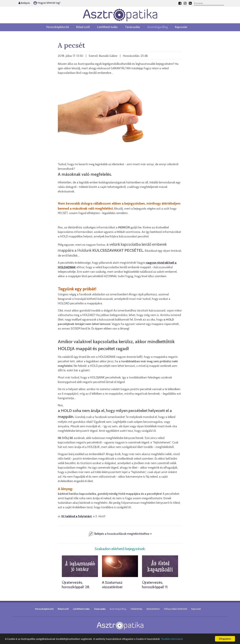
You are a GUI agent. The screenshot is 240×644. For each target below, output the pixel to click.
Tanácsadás (132, 27)
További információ (172, 639)
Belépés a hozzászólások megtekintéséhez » (120, 534)
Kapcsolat (181, 27)
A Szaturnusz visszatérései (112, 585)
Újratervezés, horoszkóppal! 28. (76, 585)
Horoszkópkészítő (58, 27)
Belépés (24, 3)
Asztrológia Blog (157, 27)
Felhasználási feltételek (176, 609)
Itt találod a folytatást (76, 516)
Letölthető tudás (107, 27)
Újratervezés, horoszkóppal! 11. (155, 585)
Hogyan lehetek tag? (47, 3)
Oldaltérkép (136, 609)
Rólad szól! (83, 27)
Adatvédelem (153, 609)
